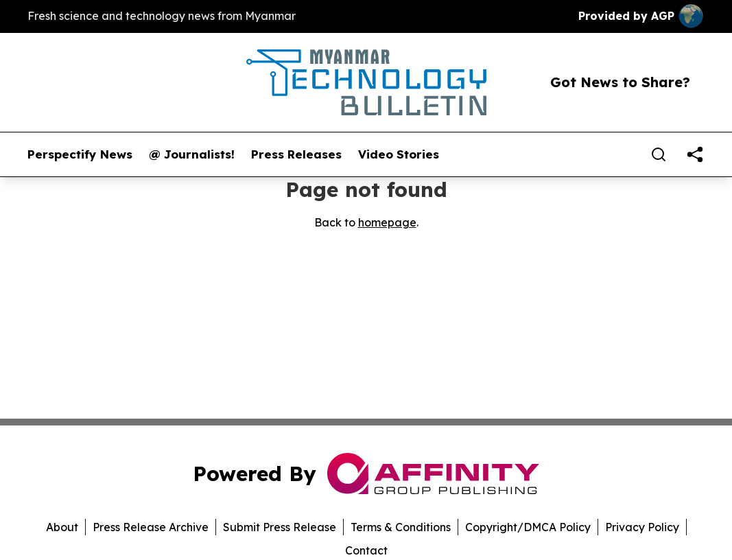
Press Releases (296, 154)
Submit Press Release (280, 527)
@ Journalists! (192, 154)
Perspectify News (80, 154)
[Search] (659, 154)
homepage (387, 222)
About (62, 527)
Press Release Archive (151, 527)
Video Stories (399, 154)
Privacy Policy (642, 527)
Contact (366, 550)
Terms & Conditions (401, 527)
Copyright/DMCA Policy (528, 527)
